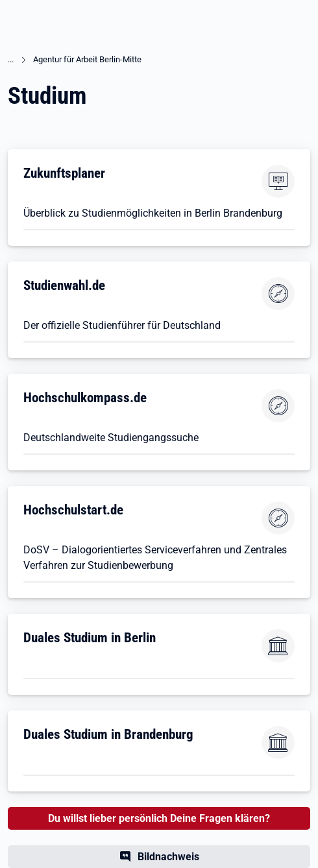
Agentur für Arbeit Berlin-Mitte (87, 59)
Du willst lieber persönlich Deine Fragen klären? (159, 818)
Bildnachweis (168, 857)
